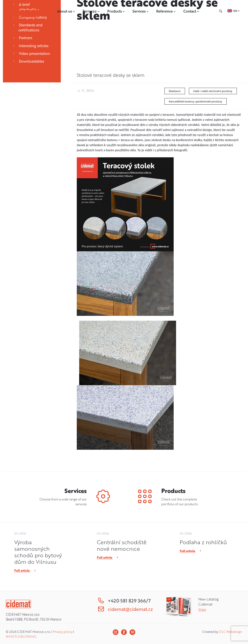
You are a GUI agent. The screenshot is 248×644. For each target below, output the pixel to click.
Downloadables (28, 61)
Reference (166, 11)
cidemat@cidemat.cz (125, 609)
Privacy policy (63, 632)
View (202, 609)
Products (116, 11)
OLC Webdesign (230, 632)
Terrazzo (91, 11)
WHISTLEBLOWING (21, 637)
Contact (191, 11)
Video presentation (31, 54)
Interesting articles (31, 46)
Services (140, 11)
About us (66, 11)
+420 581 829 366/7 (124, 601)
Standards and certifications (28, 28)
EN (235, 11)
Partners (23, 38)
